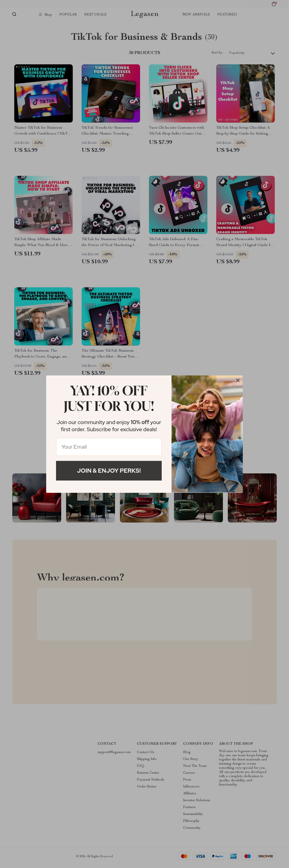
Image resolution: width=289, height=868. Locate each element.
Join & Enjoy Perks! (109, 471)
